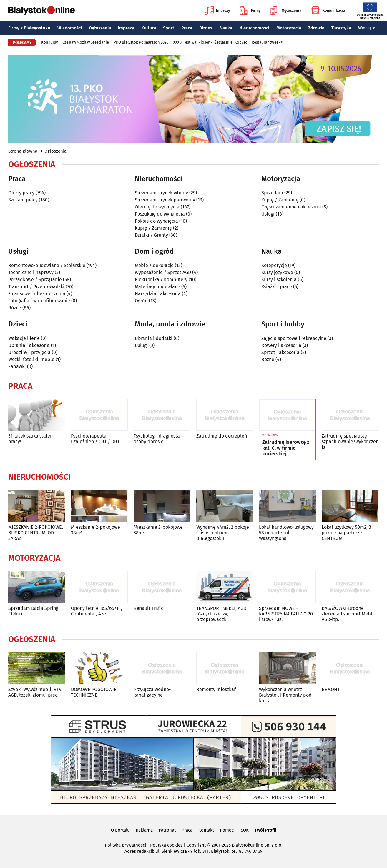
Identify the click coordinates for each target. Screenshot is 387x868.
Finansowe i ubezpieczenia (37, 294)
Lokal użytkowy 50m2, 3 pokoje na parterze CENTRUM (346, 533)
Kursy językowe (277, 272)
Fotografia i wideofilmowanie (39, 301)
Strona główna (23, 151)
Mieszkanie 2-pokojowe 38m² (95, 530)
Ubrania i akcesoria (29, 345)
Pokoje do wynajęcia (156, 221)
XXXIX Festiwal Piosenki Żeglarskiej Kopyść (210, 42)
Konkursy (49, 42)
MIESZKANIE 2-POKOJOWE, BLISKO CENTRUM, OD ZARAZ (36, 533)
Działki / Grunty (151, 235)
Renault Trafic (148, 608)
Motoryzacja (289, 28)
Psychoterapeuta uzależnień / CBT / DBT (95, 439)
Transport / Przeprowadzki (36, 287)
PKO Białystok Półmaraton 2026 (141, 42)
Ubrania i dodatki (154, 338)
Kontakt (206, 830)
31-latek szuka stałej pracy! (30, 439)
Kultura (149, 28)
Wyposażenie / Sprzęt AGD (163, 272)
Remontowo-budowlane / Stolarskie (47, 265)
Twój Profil (265, 830)
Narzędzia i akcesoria (158, 294)
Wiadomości (70, 28)
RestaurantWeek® (267, 42)
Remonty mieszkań (216, 689)
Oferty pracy (21, 193)
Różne (15, 308)
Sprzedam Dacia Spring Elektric (33, 611)
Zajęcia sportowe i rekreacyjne (294, 338)
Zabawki (17, 367)
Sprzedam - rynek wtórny (161, 193)
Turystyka (341, 28)
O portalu (120, 830)
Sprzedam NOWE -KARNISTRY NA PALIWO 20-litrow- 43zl (287, 614)
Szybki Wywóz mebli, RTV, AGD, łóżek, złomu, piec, (35, 692)
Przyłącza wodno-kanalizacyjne (152, 692)
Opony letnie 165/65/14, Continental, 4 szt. (97, 611)
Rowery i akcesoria (281, 345)
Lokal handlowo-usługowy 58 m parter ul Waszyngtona (286, 533)
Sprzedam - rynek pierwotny (165, 200)
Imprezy (217, 11)
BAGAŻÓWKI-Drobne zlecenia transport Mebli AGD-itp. (348, 614)
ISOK (244, 830)
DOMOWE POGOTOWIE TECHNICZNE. (94, 692)
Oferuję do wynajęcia (157, 207)
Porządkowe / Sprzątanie (35, 279)
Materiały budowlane (157, 287)
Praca (187, 28)
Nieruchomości (254, 28)
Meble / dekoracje (154, 265)
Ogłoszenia (286, 11)
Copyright (196, 845)
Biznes (206, 28)
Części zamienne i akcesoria (291, 207)
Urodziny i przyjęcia (29, 352)
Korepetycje (274, 265)
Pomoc (227, 830)
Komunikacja (328, 11)
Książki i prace (277, 287)
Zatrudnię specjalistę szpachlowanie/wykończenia (350, 441)
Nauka (226, 28)
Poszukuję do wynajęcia (160, 214)
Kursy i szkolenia (279, 279)
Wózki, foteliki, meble (31, 359)
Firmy (250, 11)
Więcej (367, 28)
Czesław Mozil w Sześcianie (86, 42)
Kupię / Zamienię (153, 228)
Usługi (268, 214)
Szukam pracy (23, 200)
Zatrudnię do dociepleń (222, 436)
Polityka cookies (166, 845)
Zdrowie (316, 28)
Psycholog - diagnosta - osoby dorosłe (158, 439)
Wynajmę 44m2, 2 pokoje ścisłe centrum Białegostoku (223, 533)
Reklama (144, 830)
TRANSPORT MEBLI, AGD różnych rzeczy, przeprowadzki (221, 614)
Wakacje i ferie (24, 338)
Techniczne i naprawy (31, 272)
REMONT (331, 689)
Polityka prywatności (125, 845)
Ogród (141, 301)
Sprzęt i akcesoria (280, 352)
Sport (169, 28)
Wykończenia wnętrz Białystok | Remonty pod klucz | (285, 695)
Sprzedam (272, 193)
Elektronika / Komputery (161, 279)
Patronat (167, 830)
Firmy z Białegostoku (29, 28)
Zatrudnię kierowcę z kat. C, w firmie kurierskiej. (286, 448)
